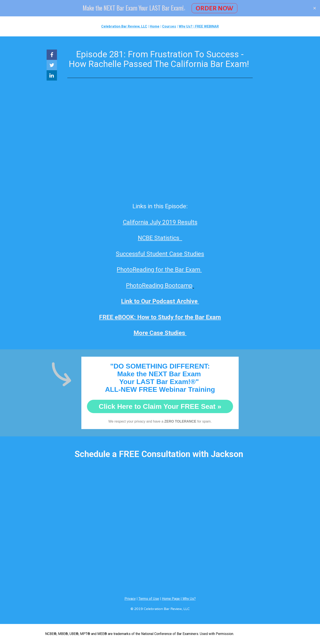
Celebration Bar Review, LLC (124, 26)
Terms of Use (149, 599)
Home (155, 26)
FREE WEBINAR (207, 26)
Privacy (130, 599)
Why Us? (189, 599)
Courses (169, 26)
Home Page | (172, 599)
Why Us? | (187, 26)
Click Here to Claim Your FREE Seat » (160, 406)
